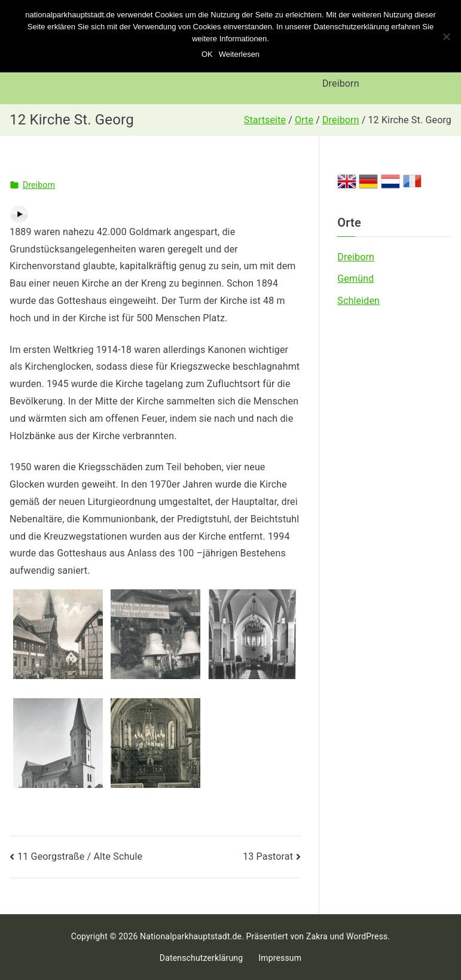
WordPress (367, 936)
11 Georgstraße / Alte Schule (80, 856)
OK (207, 54)
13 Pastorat (268, 856)
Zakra (317, 936)
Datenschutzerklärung (201, 958)
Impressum (280, 958)
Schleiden (358, 301)
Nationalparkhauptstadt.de (191, 936)
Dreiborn (341, 83)
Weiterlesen (239, 54)
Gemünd (355, 279)
